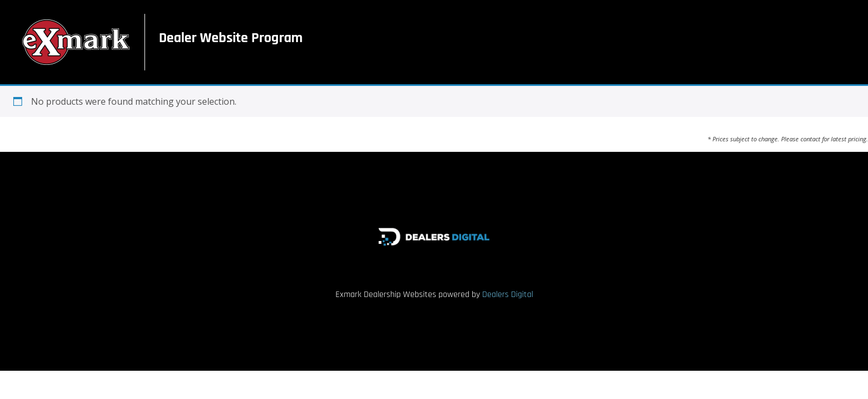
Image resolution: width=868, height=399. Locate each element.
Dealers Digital (508, 295)
